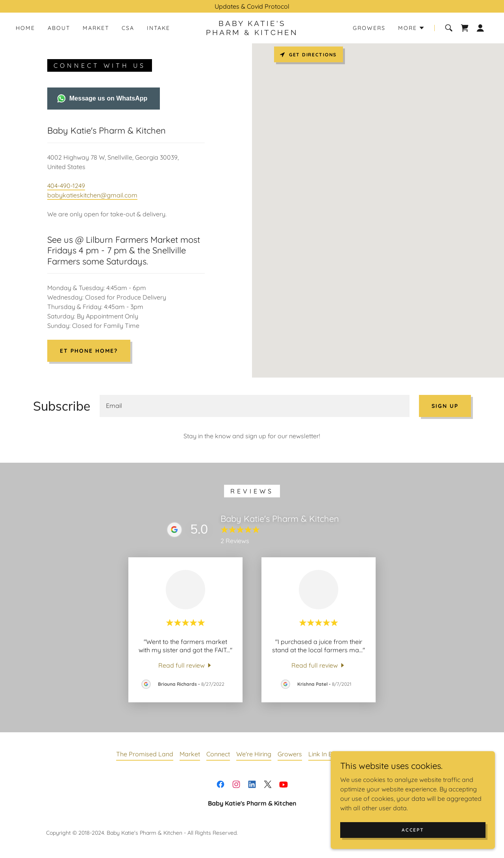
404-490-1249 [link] (66, 186)
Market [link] (96, 28)
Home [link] (25, 28)
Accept (416, 830)
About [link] (59, 28)
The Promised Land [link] (145, 754)
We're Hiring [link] (254, 754)
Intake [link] (158, 28)
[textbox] (255, 406)
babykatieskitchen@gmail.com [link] (92, 195)
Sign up (445, 406)
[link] (252, 33)
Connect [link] (218, 754)
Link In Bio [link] (323, 754)
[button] (411, 28)
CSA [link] (128, 28)
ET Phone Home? (89, 351)
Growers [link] (369, 28)
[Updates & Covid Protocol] (252, 6)
